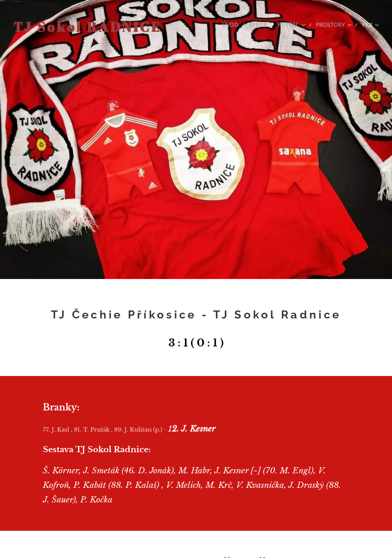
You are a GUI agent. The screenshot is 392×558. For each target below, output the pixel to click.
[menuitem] (240, 25)
